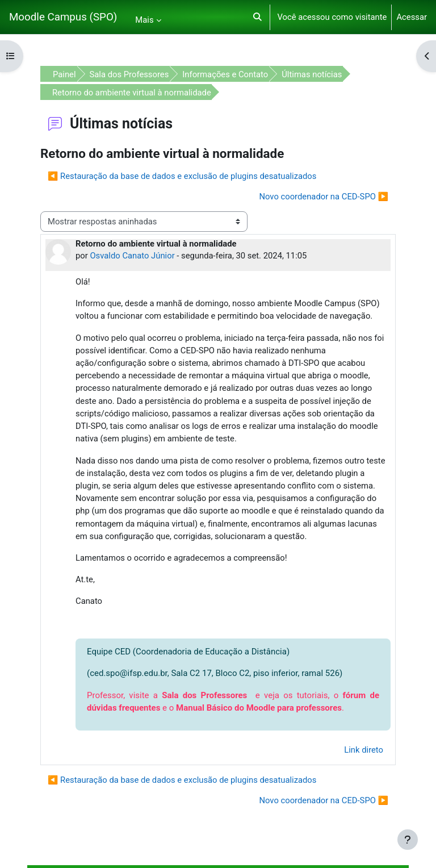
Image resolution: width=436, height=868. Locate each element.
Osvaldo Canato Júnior (132, 256)
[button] (257, 17)
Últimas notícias (312, 74)
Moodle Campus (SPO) (63, 17)
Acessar (412, 17)
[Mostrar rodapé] (408, 840)
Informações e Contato (225, 74)
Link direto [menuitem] (364, 750)
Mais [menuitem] (144, 20)
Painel (64, 74)
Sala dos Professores (129, 74)
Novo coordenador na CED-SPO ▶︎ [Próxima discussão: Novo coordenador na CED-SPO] (324, 197)
